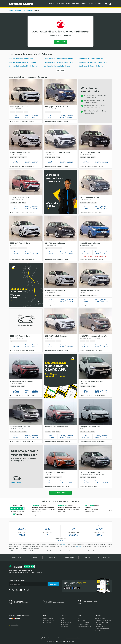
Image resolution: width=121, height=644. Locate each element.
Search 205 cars (60, 42)
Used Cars (19, 10)
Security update (83, 624)
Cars (51, 4)
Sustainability (65, 627)
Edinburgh (28, 10)
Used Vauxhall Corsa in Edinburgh (91, 59)
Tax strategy (99, 624)
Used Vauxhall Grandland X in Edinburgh (23, 66)
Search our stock (16, 483)
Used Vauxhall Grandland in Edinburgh (93, 62)
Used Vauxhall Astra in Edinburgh (21, 59)
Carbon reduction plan (102, 629)
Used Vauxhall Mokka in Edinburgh (92, 66)
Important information (85, 627)
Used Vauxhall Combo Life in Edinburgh (58, 59)
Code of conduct (100, 631)
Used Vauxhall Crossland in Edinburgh (22, 62)
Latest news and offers (17, 581)
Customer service (49, 620)
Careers (34, 557)
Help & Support (17, 557)
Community (64, 624)
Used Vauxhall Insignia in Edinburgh (57, 66)
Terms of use (82, 620)
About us (63, 618)
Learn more (67, 585)
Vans (67, 4)
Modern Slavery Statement (103, 620)
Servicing (91, 4)
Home (11, 10)
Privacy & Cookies (83, 622)
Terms (80, 618)
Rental (83, 4)
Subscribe (54, 584)
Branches (75, 4)
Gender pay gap (100, 618)
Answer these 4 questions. (73, 638)
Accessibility (47, 622)
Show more (61, 70)
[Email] (28, 584)
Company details (100, 627)
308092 (63, 544)
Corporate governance (102, 622)
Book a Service (69, 557)
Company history (66, 622)
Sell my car (60, 4)
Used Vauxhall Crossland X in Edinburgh (58, 62)
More (99, 4)
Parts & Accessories (104, 557)
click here (78, 546)
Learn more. (39, 572)
